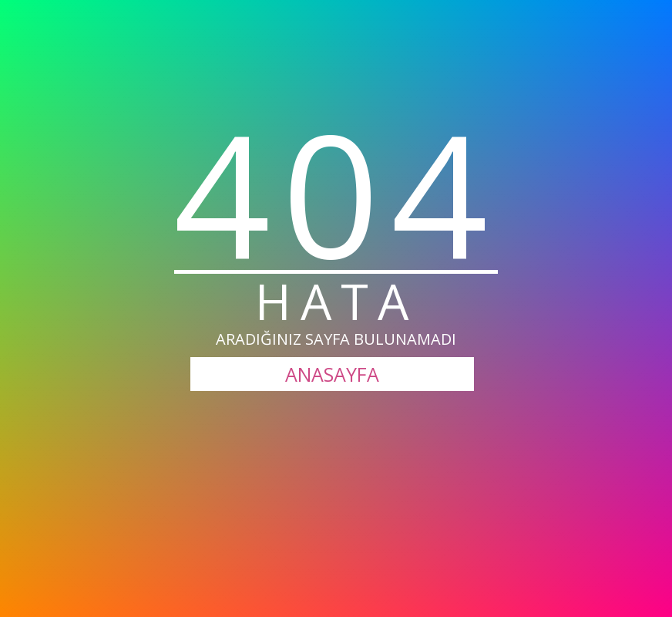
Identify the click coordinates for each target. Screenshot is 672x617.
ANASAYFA (332, 374)
